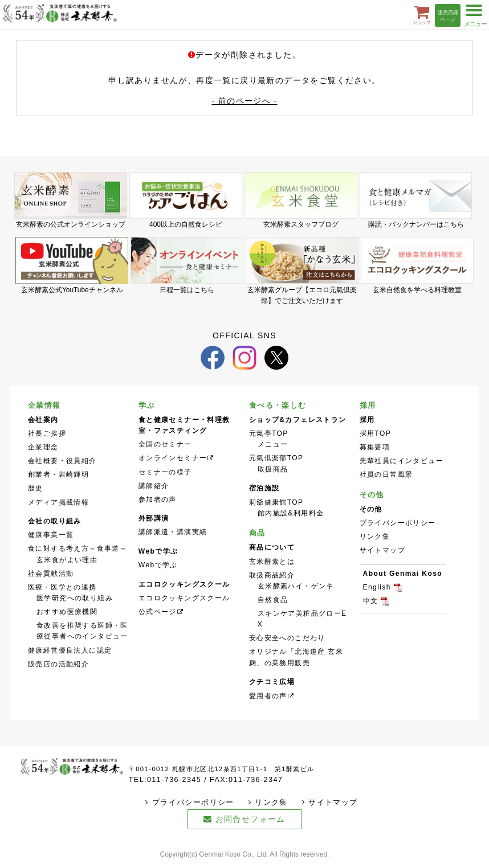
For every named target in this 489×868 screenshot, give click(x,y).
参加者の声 (158, 499)
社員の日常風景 (386, 474)
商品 (257, 533)
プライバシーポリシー (398, 523)
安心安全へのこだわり (287, 638)
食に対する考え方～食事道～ (78, 548)
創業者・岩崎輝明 (58, 474)
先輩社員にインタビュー (402, 461)
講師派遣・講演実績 (173, 532)
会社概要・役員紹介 (62, 461)
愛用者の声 (268, 696)
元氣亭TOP (269, 433)
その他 (372, 495)
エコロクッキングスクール (184, 598)
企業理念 (43, 447)
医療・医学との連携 (62, 587)
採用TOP (376, 433)
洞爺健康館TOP (276, 502)
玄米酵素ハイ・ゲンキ (296, 586)
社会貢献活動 (51, 574)
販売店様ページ (448, 16)
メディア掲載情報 (58, 502)
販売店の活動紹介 (58, 664)
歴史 (36, 488)
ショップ (422, 15)
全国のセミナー (165, 444)
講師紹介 (154, 486)
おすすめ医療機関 (67, 612)
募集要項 (375, 447)
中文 (371, 601)
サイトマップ (382, 550)
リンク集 (375, 537)
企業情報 (44, 405)
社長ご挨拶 (47, 433)
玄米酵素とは (272, 562)
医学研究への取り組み (75, 598)
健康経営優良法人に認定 (70, 650)
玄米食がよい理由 (67, 560)
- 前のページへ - (244, 101)
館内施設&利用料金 (291, 513)
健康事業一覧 (51, 535)
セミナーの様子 (165, 472)
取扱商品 (273, 469)
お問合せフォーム (250, 819)
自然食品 (273, 600)
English (377, 587)
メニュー (273, 444)
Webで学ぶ (158, 565)
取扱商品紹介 (272, 575)
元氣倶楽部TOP (276, 458)
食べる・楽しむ (278, 405)
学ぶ (147, 405)
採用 (368, 405)
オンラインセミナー (173, 458)
